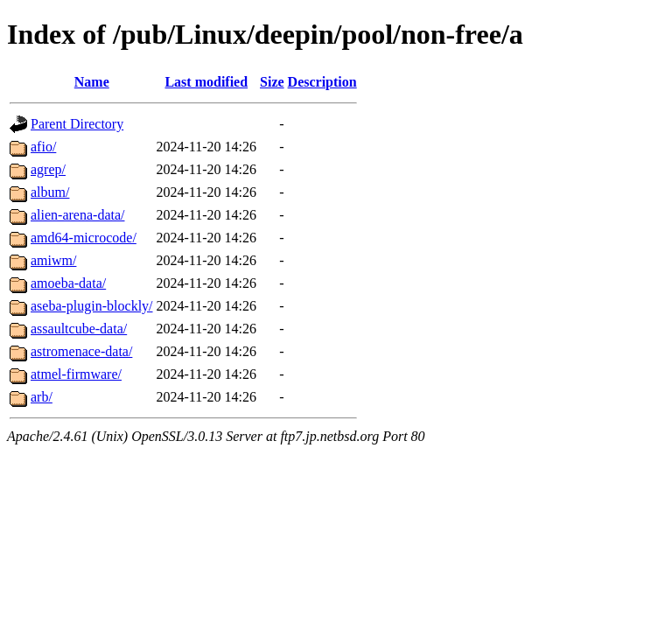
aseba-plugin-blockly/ (92, 306)
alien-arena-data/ (77, 215)
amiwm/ (53, 260)
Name (92, 82)
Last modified (206, 82)
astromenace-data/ (81, 351)
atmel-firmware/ (76, 374)
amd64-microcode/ (84, 238)
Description (322, 82)
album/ (50, 192)
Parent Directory (77, 124)
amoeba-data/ (68, 283)
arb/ (42, 397)
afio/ (43, 147)
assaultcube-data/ (79, 329)
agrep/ (48, 169)
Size (272, 82)
